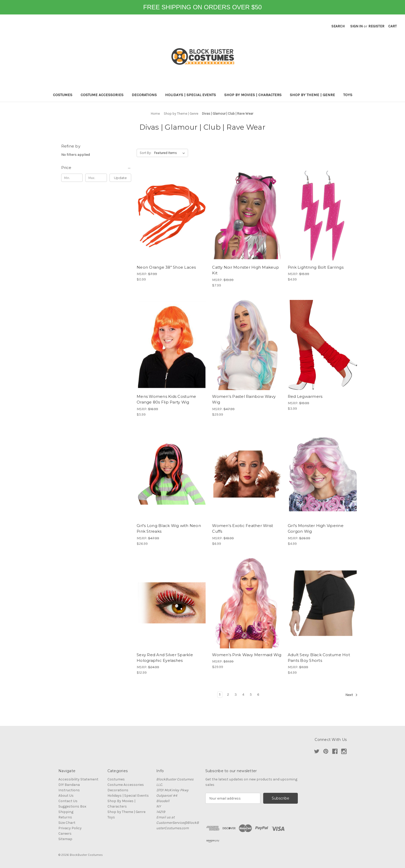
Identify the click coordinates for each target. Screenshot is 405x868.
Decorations (144, 95)
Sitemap (65, 839)
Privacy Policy (70, 828)
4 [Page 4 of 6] (243, 695)
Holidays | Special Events (190, 95)
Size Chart (67, 823)
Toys (348, 95)
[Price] (96, 168)
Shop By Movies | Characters (253, 95)
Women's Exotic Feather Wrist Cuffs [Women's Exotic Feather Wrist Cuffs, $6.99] (243, 529)
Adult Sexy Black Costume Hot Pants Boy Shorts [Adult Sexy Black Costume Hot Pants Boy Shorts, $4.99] (319, 658)
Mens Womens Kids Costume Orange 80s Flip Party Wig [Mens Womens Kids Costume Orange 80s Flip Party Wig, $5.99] (166, 399)
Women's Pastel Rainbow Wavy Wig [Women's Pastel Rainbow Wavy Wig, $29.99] (244, 399)
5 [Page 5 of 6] (251, 695)
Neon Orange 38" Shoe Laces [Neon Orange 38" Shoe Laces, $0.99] (166, 267)
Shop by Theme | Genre (312, 95)
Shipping (66, 812)
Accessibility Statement (78, 779)
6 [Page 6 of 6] (258, 695)
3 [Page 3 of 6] (236, 695)
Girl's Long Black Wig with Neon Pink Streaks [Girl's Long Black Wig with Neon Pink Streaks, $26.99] (169, 529)
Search (338, 26)
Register (376, 26)
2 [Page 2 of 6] (228, 695)
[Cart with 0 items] (392, 26)
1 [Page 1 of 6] (220, 695)
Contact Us (68, 801)
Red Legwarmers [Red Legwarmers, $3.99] (305, 396)
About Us (66, 796)
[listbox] (171, 153)
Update (120, 178)
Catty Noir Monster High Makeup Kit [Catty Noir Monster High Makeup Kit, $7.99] (246, 270)
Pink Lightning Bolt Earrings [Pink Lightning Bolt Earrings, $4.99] (316, 267)
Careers (65, 834)
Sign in (356, 26)
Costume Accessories (102, 95)
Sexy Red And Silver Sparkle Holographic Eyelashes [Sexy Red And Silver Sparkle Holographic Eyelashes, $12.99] (165, 658)
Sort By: (146, 153)
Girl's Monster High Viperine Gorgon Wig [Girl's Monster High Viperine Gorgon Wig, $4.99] (316, 529)
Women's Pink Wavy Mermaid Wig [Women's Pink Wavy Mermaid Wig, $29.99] (247, 655)
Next (352, 695)
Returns (65, 817)
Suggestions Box (72, 806)
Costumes (63, 95)
